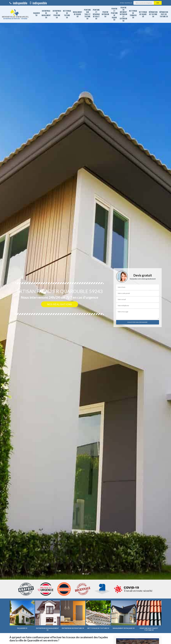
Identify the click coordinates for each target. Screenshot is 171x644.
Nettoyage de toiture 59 (67, 14)
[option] (85, 322)
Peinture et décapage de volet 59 (96, 14)
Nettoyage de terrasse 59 (133, 14)
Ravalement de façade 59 (78, 14)
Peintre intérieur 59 (105, 14)
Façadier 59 (36, 14)
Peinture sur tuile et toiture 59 (87, 14)
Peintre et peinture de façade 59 (114, 14)
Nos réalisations (60, 304)
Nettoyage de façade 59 (143, 14)
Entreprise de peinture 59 (57, 14)
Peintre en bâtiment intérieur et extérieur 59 (123, 14)
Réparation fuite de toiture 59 (164, 14)
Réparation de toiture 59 (153, 14)
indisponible (18, 3)
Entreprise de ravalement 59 (46, 14)
